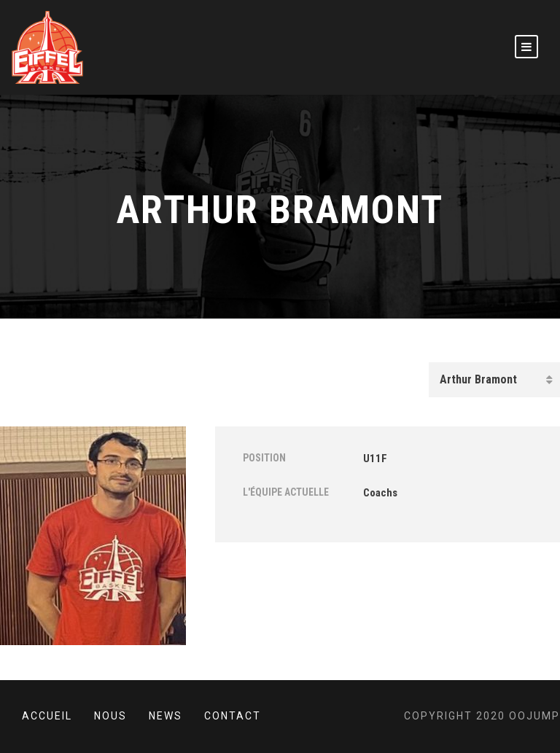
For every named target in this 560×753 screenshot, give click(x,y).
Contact (233, 716)
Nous (110, 716)
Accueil (47, 716)
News (166, 716)
